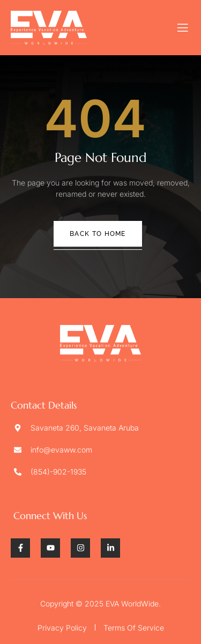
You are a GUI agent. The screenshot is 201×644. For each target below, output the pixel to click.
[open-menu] (183, 28)
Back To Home (98, 234)
